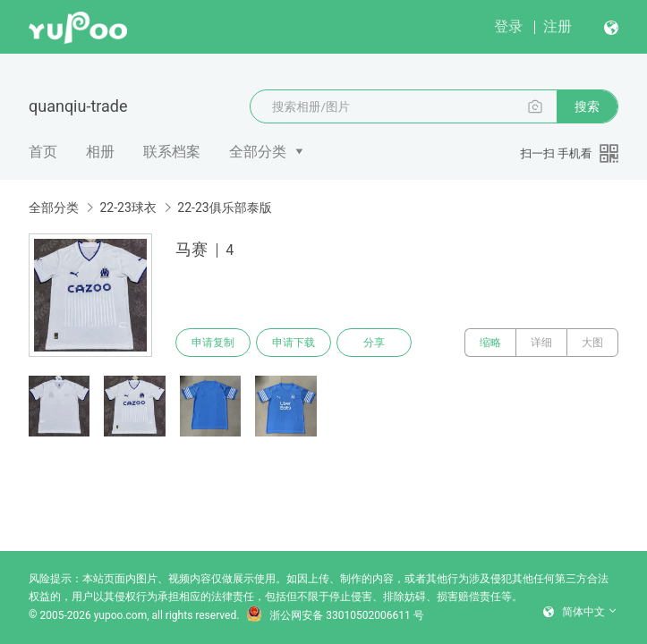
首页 (43, 152)
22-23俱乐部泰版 (224, 208)
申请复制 (213, 343)
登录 (508, 26)
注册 (558, 26)
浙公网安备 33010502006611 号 (335, 615)
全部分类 (258, 152)
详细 (541, 343)
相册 (100, 152)
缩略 (490, 343)
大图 (592, 343)
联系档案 (172, 152)
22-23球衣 (128, 208)
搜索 (587, 106)
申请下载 (294, 343)
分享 (374, 343)
